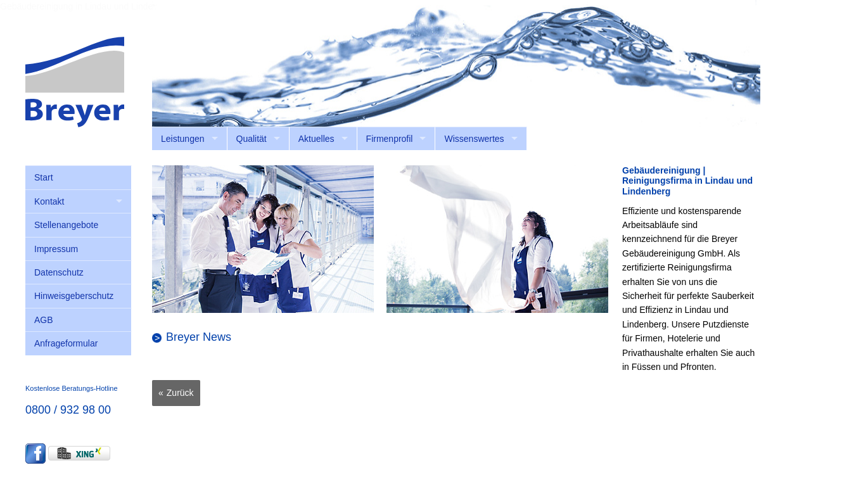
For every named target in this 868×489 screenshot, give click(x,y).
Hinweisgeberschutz (74, 296)
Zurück (180, 393)
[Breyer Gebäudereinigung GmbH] (75, 81)
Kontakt (49, 201)
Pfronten (697, 367)
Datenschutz (59, 272)
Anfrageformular (66, 343)
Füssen (646, 367)
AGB (44, 320)
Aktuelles (316, 139)
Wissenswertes (474, 139)
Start (44, 177)
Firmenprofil (390, 139)
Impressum (56, 249)
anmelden (741, 133)
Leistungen (183, 139)
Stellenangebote (66, 225)
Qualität (252, 139)
